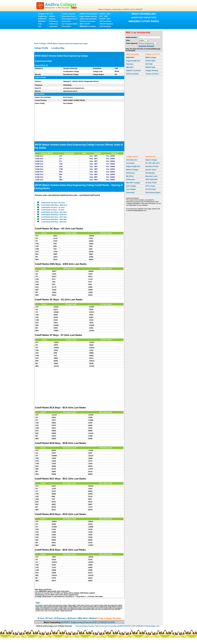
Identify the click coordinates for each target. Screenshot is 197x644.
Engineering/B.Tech (133, 61)
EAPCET (126, 9)
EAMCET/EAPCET (125, 626)
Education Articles (152, 166)
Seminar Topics (151, 170)
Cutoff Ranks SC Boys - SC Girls (53, 208)
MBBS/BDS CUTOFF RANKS (144, 21)
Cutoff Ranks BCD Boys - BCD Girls (54, 219)
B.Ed (40, 24)
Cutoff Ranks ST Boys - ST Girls (53, 210)
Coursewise (130, 163)
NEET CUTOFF (85, 24)
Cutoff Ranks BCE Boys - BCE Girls (54, 222)
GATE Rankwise (105, 26)
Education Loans (151, 176)
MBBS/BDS (130, 58)
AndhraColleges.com (152, 626)
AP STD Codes (151, 189)
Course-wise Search (69, 16)
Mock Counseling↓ (133, 54)
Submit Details (146, 46)
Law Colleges (131, 189)
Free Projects (66, 26)
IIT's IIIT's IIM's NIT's (153, 163)
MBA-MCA (42, 21)
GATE (112, 622)
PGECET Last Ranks (133, 71)
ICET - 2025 (103, 16)
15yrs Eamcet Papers (153, 193)
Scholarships (150, 173)
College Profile (41, 48)
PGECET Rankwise (106, 24)
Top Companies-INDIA (69, 24)
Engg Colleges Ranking (110, 618)
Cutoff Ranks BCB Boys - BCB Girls (54, 215)
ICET (133, 9)
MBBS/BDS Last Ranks (88, 26)
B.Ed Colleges (131, 186)
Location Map (58, 48)
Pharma (88, 622)
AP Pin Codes (150, 186)
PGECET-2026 (150, 67)
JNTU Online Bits (152, 179)
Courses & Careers (68, 14)
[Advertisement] (80, 36)
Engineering (43, 16)
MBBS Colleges (151, 58)
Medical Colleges (132, 170)
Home (101, 9)
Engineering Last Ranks (88, 19)
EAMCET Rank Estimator (88, 14)
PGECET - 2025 (105, 19)
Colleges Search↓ (132, 157)
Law (40, 26)
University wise (132, 160)
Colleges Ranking (152, 71)
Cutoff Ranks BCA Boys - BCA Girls (54, 212)
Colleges (108, 9)
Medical (52, 16)
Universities (117, 9)
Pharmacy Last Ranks (87, 21)
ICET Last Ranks (105, 21)
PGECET (140, 9)
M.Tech (49, 618)
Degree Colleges (151, 160)
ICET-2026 (149, 64)
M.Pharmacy (54, 24)
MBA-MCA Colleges (133, 183)
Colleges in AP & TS (45, 14)
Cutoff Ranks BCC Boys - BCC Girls (54, 217)
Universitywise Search (70, 19)
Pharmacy (130, 64)
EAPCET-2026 (150, 61)
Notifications (66, 21)
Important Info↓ (151, 157)
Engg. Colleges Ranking (88, 16)
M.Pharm (72, 618)
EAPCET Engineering (72, 622)
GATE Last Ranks (132, 74)
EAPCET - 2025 (105, 14)
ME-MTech (130, 176)
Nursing (52, 19)
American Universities (109, 626)
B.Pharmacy (54, 21)
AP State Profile (151, 183)
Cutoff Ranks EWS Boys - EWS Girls (54, 205)
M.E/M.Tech (42, 19)
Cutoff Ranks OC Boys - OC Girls (53, 203)
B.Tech (41, 618)
